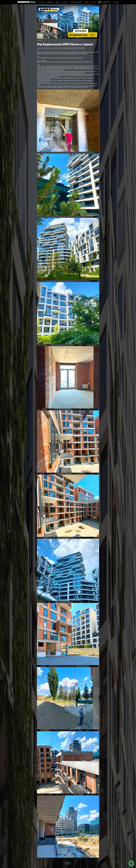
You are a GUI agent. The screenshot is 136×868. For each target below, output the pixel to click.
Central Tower (42, 2)
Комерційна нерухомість (76, 2)
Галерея (58, 2)
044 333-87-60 (104, 2)
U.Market (87, 2)
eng (117, 2)
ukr (114, 2)
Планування (65, 2)
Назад (68, 863)
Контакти (94, 2)
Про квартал (50, 2)
